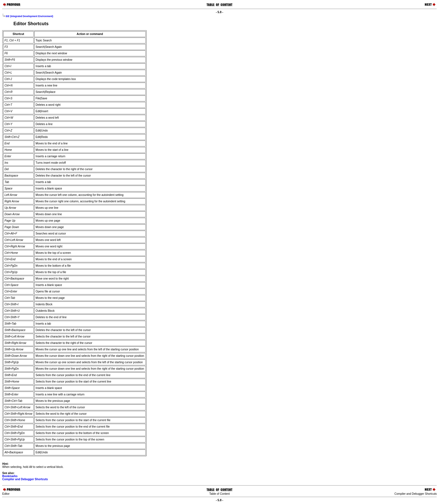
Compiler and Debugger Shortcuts (25, 479)
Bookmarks (10, 476)
